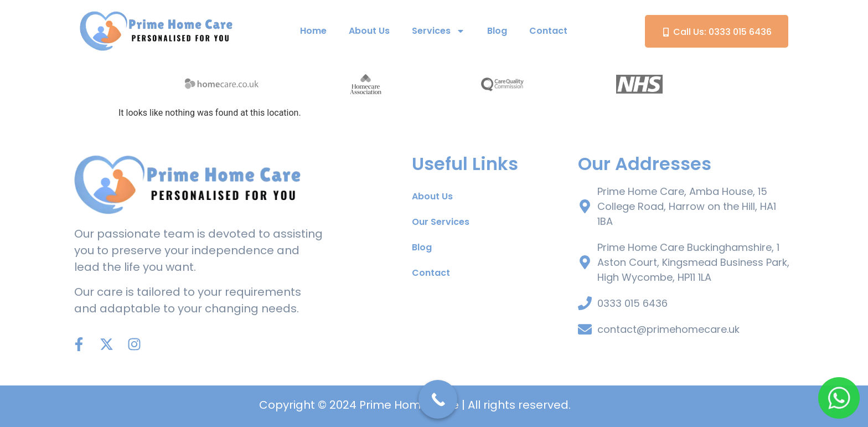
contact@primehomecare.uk (668, 329)
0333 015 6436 (632, 303)
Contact (548, 31)
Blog (497, 31)
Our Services (441, 222)
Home (313, 31)
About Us (369, 31)
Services (438, 31)
